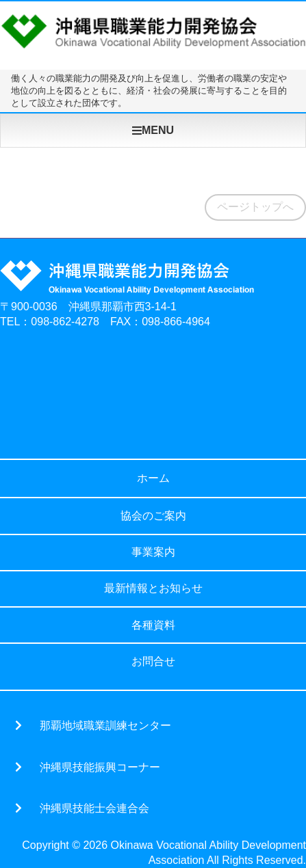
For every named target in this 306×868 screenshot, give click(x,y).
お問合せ (153, 661)
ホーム (153, 478)
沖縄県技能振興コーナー (100, 767)
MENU (153, 130)
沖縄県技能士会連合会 (94, 808)
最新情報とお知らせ (153, 588)
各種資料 (153, 625)
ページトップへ (255, 207)
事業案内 (153, 552)
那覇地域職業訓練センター (105, 725)
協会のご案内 (153, 516)
